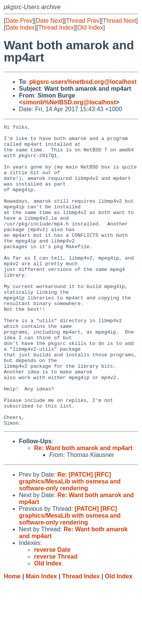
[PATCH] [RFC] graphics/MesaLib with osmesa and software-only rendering (70, 576)
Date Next (49, 21)
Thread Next (119, 21)
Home (12, 637)
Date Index (20, 28)
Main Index (41, 637)
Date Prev (19, 21)
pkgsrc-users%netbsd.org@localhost (83, 82)
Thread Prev (83, 21)
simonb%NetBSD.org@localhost (69, 102)
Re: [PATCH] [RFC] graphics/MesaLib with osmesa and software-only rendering (70, 542)
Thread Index (56, 28)
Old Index (90, 28)
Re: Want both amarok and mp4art (83, 508)
